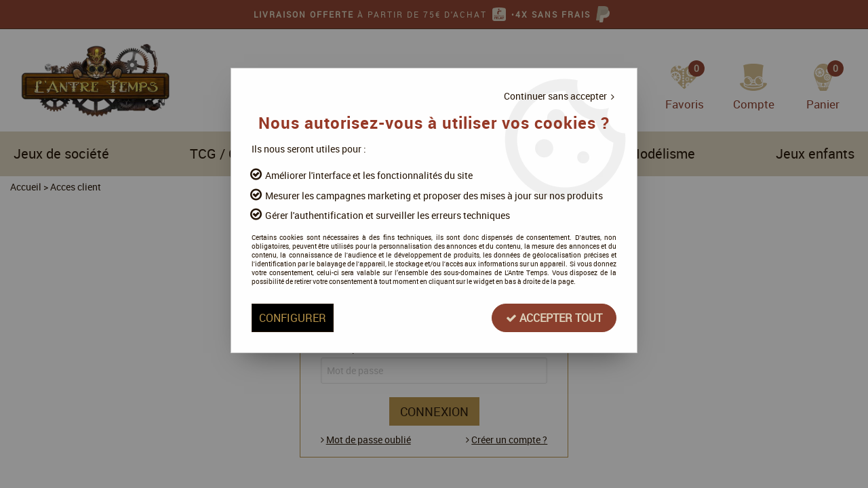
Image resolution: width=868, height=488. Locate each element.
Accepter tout (554, 318)
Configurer (293, 318)
